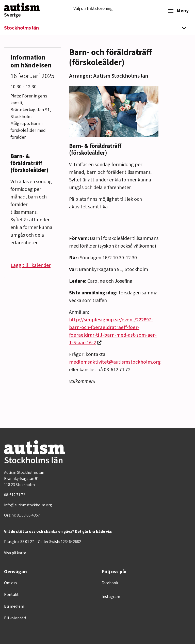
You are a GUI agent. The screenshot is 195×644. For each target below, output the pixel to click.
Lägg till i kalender (31, 265)
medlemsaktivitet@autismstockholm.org (115, 362)
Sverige (12, 15)
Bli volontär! (15, 618)
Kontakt (11, 595)
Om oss (11, 583)
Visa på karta (15, 553)
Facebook (110, 583)
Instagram (111, 597)
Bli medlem (14, 606)
